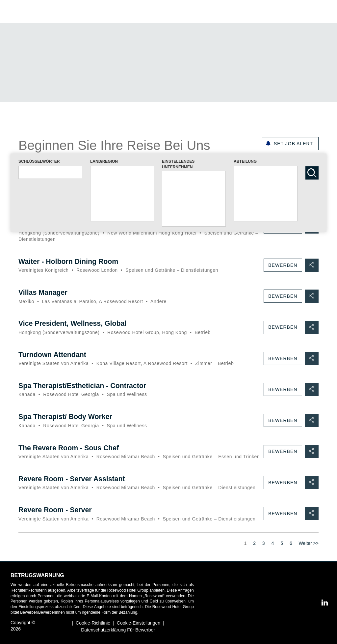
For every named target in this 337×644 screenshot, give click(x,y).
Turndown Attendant (53, 355)
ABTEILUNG (245, 161)
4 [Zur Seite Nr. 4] (273, 549)
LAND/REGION (104, 161)
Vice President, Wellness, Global (74, 324)
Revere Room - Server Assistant (73, 485)
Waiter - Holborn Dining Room (70, 262)
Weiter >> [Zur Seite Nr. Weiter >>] (309, 549)
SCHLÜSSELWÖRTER (39, 161)
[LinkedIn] (322, 603)
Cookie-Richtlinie (93, 624)
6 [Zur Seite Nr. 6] (291, 549)
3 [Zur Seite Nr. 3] (264, 549)
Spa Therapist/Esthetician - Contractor (84, 386)
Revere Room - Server (56, 516)
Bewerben (282, 266)
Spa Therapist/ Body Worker (67, 417)
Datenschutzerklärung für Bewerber (118, 630)
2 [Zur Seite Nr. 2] (254, 549)
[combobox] (50, 172)
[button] (323, 12)
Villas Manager (44, 293)
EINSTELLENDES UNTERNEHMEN (178, 164)
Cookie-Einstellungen (139, 624)
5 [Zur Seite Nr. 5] (282, 549)
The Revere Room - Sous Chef (70, 448)
